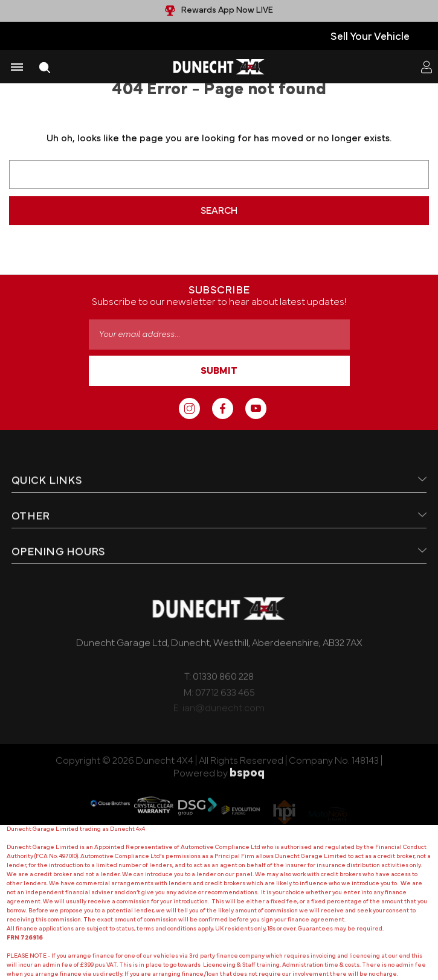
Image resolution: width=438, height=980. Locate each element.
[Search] (45, 67)
